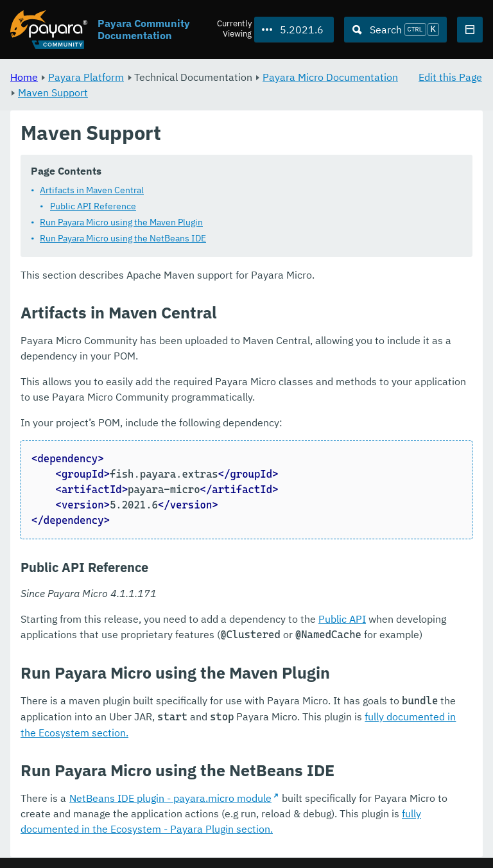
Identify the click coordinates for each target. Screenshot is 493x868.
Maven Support (53, 92)
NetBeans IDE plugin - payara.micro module (170, 799)
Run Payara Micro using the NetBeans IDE (123, 239)
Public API (342, 620)
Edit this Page (450, 77)
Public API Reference (93, 207)
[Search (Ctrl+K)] (395, 30)
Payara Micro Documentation (330, 77)
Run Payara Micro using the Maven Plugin (121, 223)
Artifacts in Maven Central (92, 191)
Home (24, 77)
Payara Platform (86, 77)
